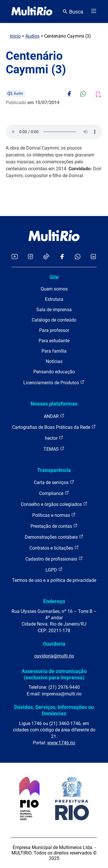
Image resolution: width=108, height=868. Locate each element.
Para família (54, 351)
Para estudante (54, 341)
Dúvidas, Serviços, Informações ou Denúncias (54, 710)
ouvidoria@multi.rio (54, 656)
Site (54, 277)
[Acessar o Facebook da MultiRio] (62, 257)
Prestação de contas (54, 526)
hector (54, 438)
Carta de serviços (54, 482)
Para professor (54, 330)
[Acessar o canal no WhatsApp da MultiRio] (78, 257)
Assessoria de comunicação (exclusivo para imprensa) (54, 674)
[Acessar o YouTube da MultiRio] (15, 257)
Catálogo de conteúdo (54, 320)
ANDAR (54, 416)
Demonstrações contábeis (54, 537)
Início (15, 36)
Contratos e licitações (54, 548)
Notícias (54, 361)
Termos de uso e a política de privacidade (54, 580)
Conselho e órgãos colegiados (54, 504)
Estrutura (54, 299)
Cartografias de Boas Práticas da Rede (54, 427)
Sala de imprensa (54, 310)
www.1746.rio (61, 743)
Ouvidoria (54, 644)
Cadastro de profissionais (54, 559)
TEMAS (54, 449)
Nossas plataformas (54, 404)
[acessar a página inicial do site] (32, 12)
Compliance (54, 493)
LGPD (54, 570)
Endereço (54, 601)
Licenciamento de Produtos (54, 382)
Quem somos (54, 289)
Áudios (32, 36)
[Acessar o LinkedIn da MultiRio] (93, 257)
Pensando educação (54, 372)
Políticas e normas (54, 515)
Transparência (54, 470)
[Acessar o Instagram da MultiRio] (30, 257)
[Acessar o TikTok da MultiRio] (46, 257)
